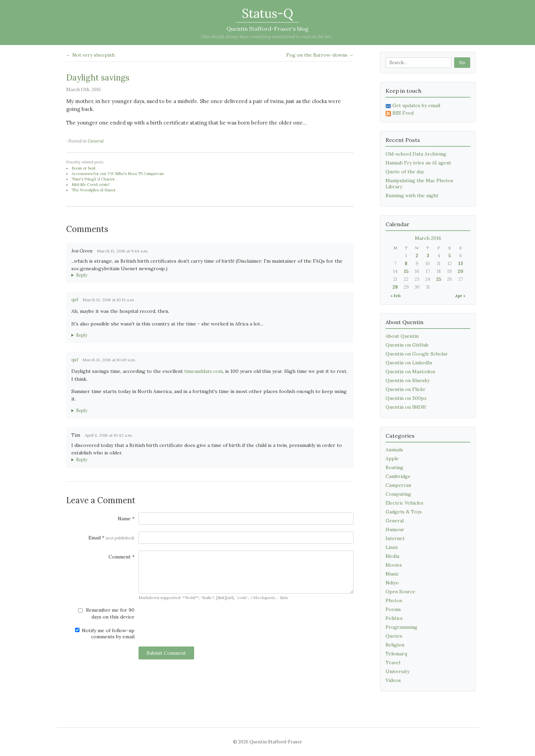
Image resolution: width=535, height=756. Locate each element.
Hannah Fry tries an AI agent (418, 163)
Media (392, 556)
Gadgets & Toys (404, 512)
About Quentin (402, 336)
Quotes (394, 636)
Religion (395, 645)
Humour (395, 529)
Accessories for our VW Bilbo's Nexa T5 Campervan (118, 174)
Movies (394, 565)
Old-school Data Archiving (416, 154)
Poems (393, 609)
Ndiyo (392, 583)
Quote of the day (405, 172)
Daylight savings (98, 78)
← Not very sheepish (90, 55)
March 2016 (428, 238)
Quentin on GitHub (407, 345)
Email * (111, 538)
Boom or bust (84, 168)
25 (439, 279)
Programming (401, 627)
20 (460, 271)
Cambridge (398, 476)
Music (392, 574)
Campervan (398, 485)
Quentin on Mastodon (410, 372)
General (96, 141)
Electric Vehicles (404, 503)
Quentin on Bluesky (408, 380)
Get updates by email (413, 105)
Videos (393, 680)
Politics (394, 618)
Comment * (121, 557)
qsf (75, 300)
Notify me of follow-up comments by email (105, 634)
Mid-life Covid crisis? (91, 185)
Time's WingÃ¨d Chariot (93, 179)
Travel (393, 663)
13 (461, 264)
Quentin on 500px (406, 398)
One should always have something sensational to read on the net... (268, 37)
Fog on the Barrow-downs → (320, 55)
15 (406, 271)
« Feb (395, 296)
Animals (394, 450)
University (397, 671)
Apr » (460, 296)
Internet (395, 538)
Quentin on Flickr (406, 389)
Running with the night (412, 195)
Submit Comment (166, 653)
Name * (126, 519)
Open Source (400, 592)
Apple (392, 459)
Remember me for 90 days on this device (106, 613)
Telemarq (396, 654)
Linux (392, 547)
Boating (394, 467)
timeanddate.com (204, 371)
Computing (398, 494)
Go (462, 63)
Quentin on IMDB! (406, 407)
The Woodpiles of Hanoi (93, 190)
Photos (394, 600)
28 (395, 287)
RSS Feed (400, 113)
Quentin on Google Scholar (417, 354)
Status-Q (267, 13)
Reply (82, 275)
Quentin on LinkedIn (409, 363)
